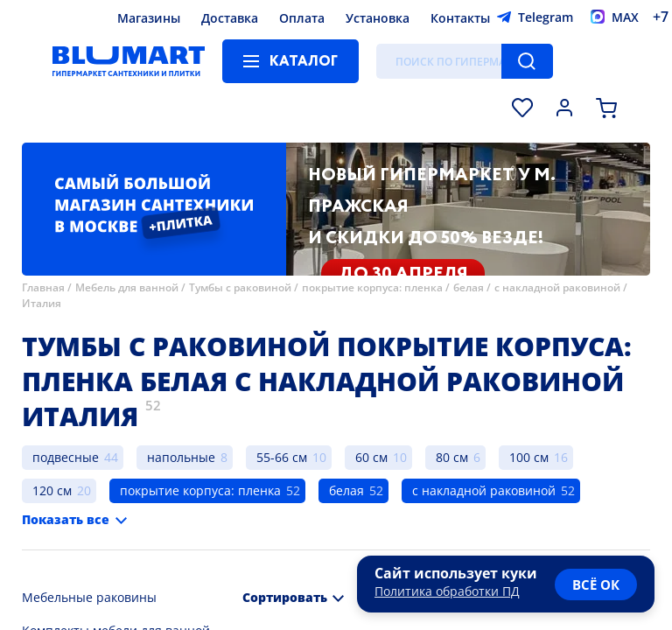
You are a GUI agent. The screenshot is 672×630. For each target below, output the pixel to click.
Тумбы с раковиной (240, 287)
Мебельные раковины (89, 597)
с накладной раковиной (557, 287)
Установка (378, 18)
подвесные (66, 457)
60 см (371, 457)
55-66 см (282, 457)
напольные (181, 457)
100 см (529, 457)
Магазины (149, 18)
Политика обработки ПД (447, 591)
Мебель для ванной (127, 287)
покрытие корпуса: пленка (372, 287)
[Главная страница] (129, 61)
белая (469, 287)
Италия (42, 303)
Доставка (230, 18)
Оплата (302, 18)
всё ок (596, 584)
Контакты (460, 18)
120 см (52, 490)
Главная (43, 287)
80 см (452, 457)
